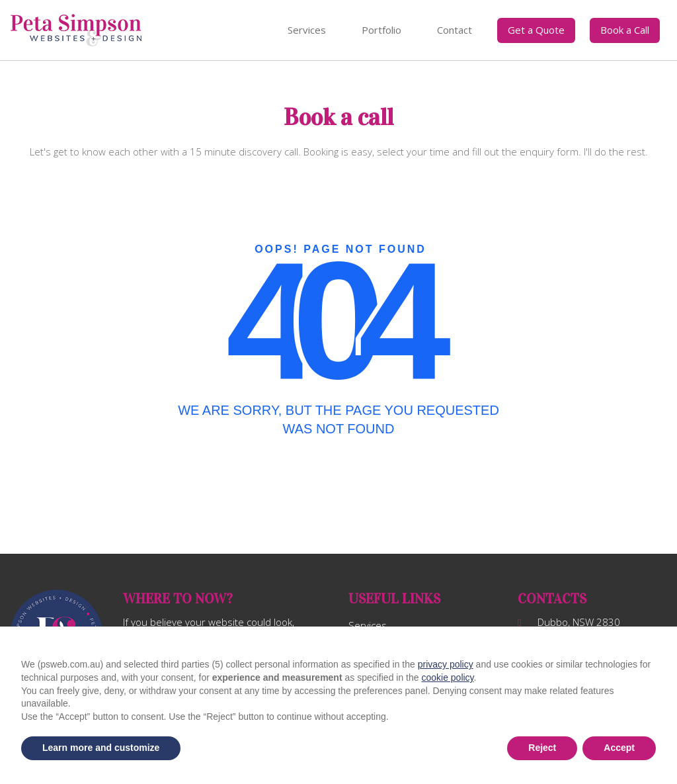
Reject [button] (542, 748)
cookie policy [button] (447, 677)
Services (307, 30)
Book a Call (625, 30)
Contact (455, 30)
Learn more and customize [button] (101, 748)
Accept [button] (619, 748)
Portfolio (381, 30)
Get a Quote (536, 30)
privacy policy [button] (446, 664)
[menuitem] (307, 30)
